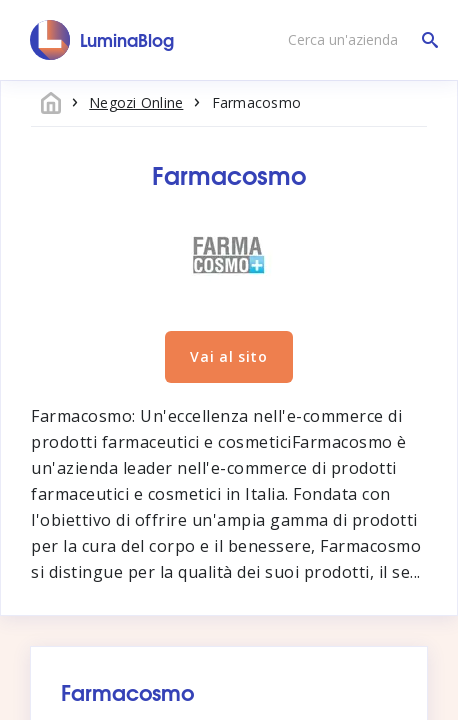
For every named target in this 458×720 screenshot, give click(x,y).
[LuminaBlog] (102, 40)
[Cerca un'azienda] (358, 40)
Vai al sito (229, 356)
